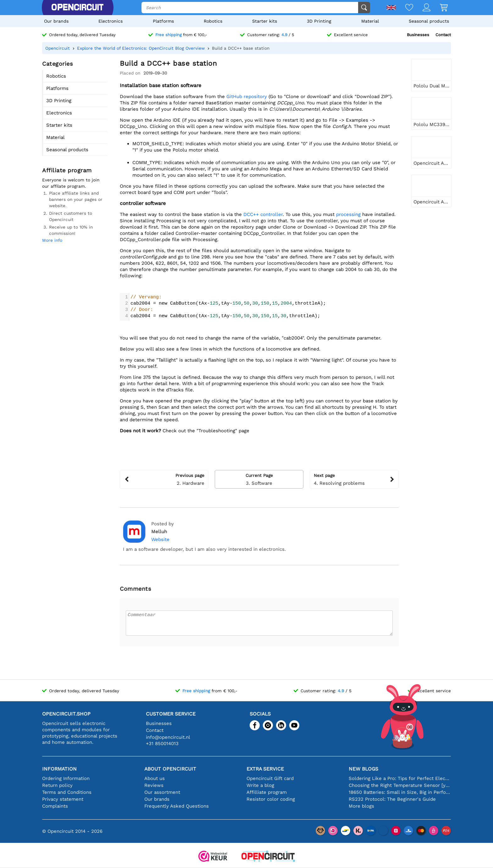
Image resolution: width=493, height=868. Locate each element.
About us (155, 778)
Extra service (265, 769)
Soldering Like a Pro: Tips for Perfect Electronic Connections (400, 778)
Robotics (213, 21)
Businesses (418, 35)
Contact (443, 35)
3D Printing (319, 21)
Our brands (56, 21)
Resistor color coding (271, 799)
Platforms (163, 21)
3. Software (259, 479)
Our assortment (162, 792)
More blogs (361, 806)
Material (370, 21)
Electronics (111, 21)
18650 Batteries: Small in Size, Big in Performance (400, 792)
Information (59, 769)
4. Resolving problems (354, 479)
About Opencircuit (170, 769)
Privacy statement (63, 799)
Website (160, 539)
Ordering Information (66, 778)
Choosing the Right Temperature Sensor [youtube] (400, 785)
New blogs (363, 769)
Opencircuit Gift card (270, 778)
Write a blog (260, 785)
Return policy (57, 785)
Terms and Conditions (67, 792)
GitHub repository (247, 97)
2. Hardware (164, 479)
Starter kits (265, 21)
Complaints (55, 806)
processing (349, 214)
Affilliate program (267, 792)
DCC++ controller (263, 214)
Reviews (154, 785)
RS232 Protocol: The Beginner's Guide (392, 799)
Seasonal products (429, 21)
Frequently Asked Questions (177, 806)
